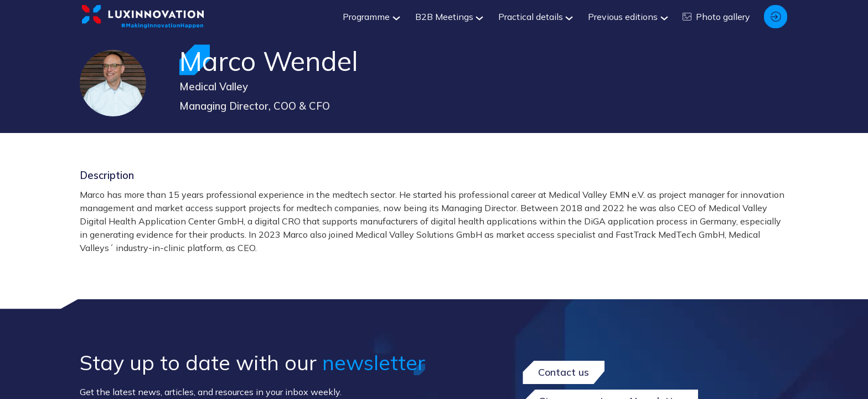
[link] (370, 17)
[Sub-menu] (394, 19)
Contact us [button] (564, 372)
